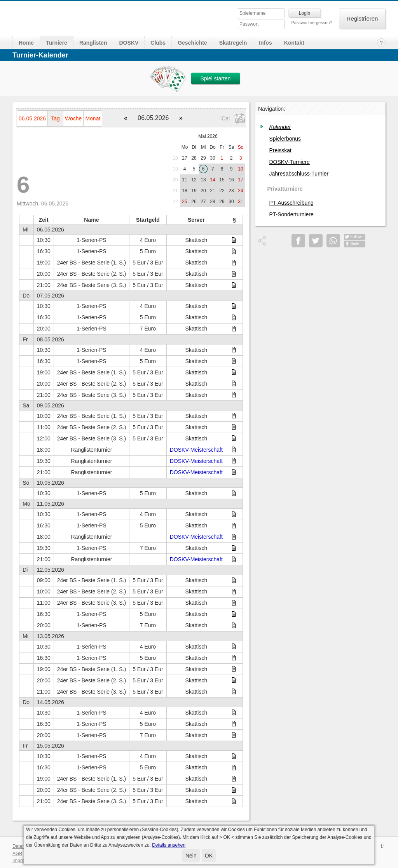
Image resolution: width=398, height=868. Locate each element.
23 (231, 191)
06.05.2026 (32, 118)
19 (175, 169)
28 (194, 158)
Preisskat (280, 150)
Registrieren (362, 18)
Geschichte (192, 43)
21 (175, 191)
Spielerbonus (285, 139)
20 (175, 180)
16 (231, 180)
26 (194, 202)
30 (212, 158)
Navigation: (272, 109)
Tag (55, 118)
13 (203, 180)
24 (240, 191)
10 (240, 169)
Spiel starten (216, 78)
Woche (73, 118)
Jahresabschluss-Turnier (299, 174)
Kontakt (294, 43)
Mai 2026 (208, 136)
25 (184, 202)
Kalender (280, 127)
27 (184, 158)
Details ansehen (169, 845)
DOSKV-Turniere (289, 162)
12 (194, 180)
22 (222, 191)
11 (184, 180)
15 (222, 180)
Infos (265, 43)
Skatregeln (233, 43)
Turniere (57, 43)
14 (212, 180)
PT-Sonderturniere (291, 214)
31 (240, 202)
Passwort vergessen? (312, 23)
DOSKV (129, 43)
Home (26, 43)
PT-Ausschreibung (291, 203)
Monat (93, 118)
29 (203, 158)
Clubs (158, 43)
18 (175, 158)
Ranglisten (93, 43)
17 (240, 180)
